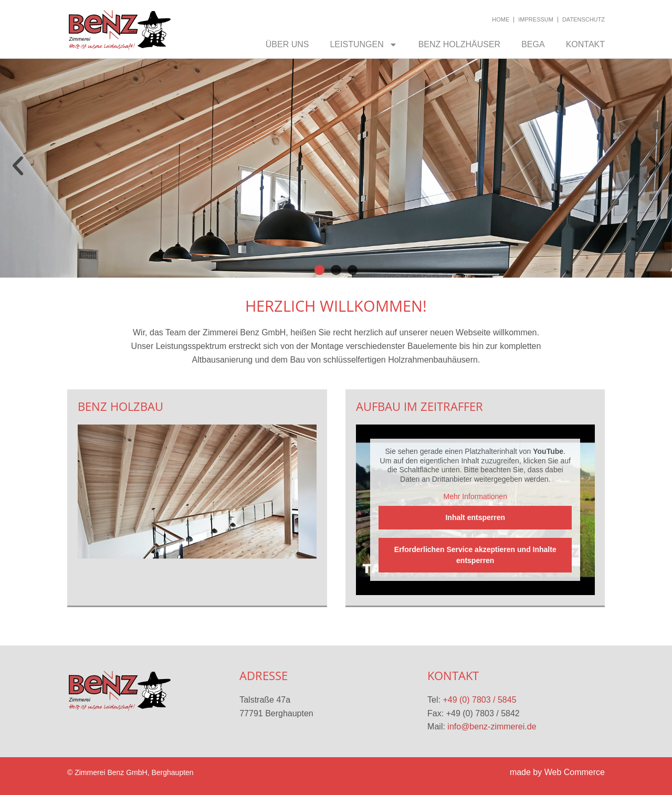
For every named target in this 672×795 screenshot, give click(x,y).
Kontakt (585, 44)
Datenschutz (584, 19)
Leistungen (363, 45)
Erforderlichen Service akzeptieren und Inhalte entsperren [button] (475, 554)
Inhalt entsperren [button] (475, 517)
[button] (18, 166)
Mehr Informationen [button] (475, 496)
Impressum (536, 19)
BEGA (533, 44)
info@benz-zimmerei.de (492, 727)
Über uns (287, 44)
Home (501, 19)
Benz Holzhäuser (459, 44)
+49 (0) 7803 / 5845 (479, 700)
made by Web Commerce (557, 772)
